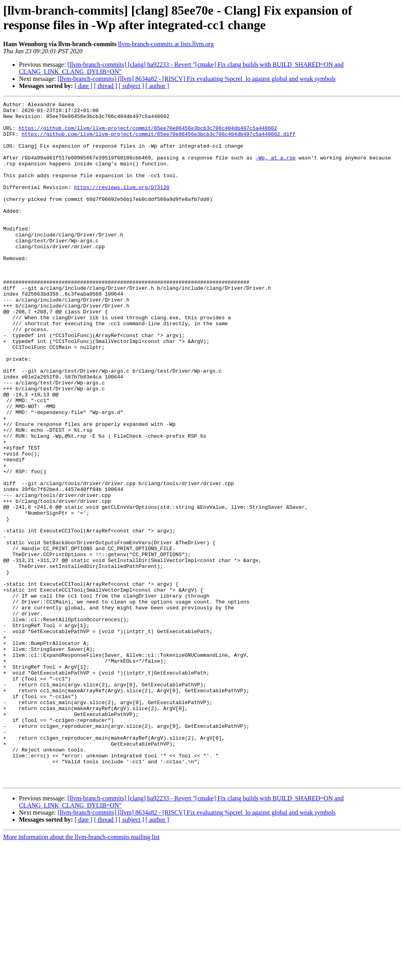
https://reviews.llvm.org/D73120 (122, 205)
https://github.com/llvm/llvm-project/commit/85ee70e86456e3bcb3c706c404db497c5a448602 (148, 134)
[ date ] (83, 86)
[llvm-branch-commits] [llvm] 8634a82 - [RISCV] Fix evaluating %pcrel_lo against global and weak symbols (197, 79)
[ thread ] (106, 86)
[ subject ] (131, 86)
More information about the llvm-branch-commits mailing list (81, 973)
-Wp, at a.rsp (276, 169)
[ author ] (157, 86)
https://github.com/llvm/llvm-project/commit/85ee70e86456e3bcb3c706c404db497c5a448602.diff (159, 141)
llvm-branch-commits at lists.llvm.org (166, 44)
